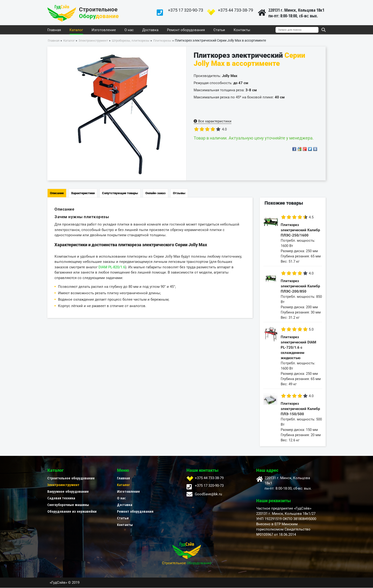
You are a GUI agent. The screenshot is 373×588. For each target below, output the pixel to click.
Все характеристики (213, 121)
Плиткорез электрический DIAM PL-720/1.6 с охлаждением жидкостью (298, 348)
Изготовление (104, 30)
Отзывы (179, 193)
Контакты (242, 30)
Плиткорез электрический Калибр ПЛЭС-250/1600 (300, 230)
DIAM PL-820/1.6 (112, 267)
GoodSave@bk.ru (208, 494)
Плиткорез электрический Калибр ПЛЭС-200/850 (300, 286)
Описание (57, 193)
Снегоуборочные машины (68, 505)
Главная (54, 30)
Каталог (76, 30)
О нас (129, 30)
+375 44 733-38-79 (236, 10)
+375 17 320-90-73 (186, 10)
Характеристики (83, 193)
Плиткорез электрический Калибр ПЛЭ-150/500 (300, 409)
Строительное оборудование (71, 478)
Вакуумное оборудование (68, 492)
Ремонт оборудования (186, 30)
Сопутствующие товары (120, 193)
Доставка (150, 30)
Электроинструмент (63, 485)
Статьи (219, 30)
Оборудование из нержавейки (72, 511)
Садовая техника (61, 498)
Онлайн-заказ (155, 193)
